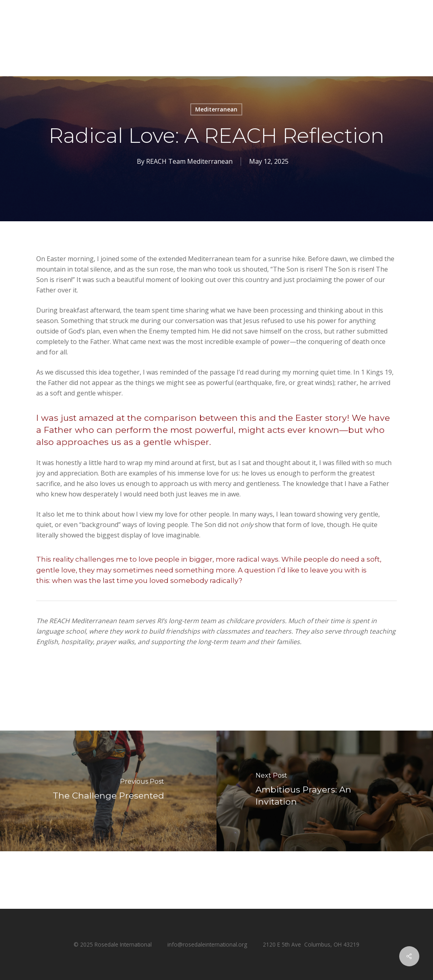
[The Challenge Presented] (108, 791)
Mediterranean (216, 109)
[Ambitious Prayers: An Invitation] (325, 791)
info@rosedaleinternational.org (207, 944)
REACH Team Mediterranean (189, 161)
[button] (417, 23)
